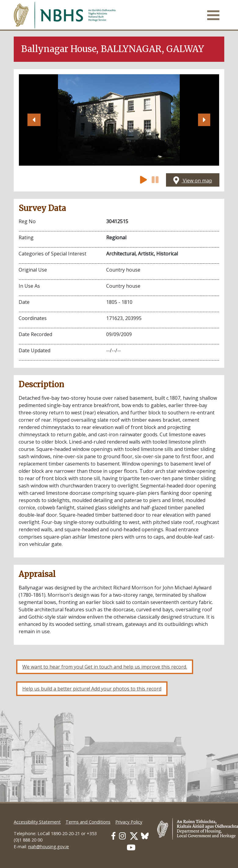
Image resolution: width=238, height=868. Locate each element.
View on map (193, 181)
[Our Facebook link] (113, 836)
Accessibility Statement (37, 822)
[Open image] (119, 120)
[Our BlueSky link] (145, 836)
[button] (34, 120)
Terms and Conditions (88, 822)
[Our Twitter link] (134, 836)
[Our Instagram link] (122, 836)
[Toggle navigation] (213, 15)
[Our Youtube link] (131, 847)
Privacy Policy (129, 822)
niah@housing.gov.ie (49, 847)
